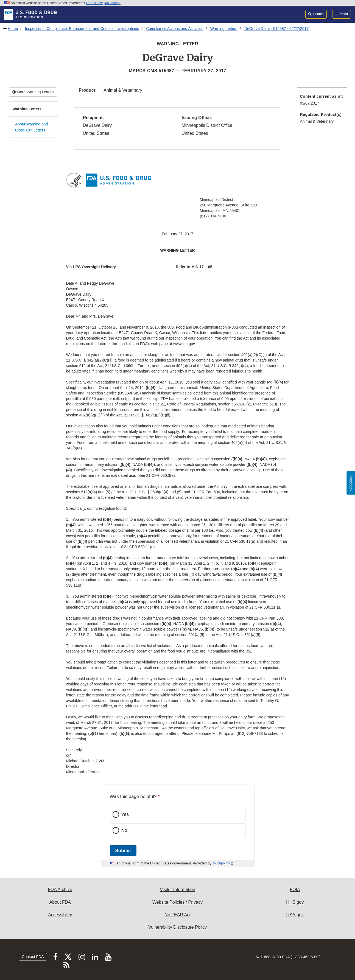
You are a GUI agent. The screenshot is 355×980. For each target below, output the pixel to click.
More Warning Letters (33, 92)
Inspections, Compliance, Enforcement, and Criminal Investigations (82, 29)
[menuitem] (322, 101)
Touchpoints (221, 863)
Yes (125, 814)
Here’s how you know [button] (103, 3)
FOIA (295, 890)
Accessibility (60, 915)
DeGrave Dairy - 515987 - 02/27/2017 (276, 29)
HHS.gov (295, 902)
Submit (123, 851)
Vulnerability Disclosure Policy (177, 927)
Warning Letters (224, 29)
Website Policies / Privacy (177, 902)
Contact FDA (33, 957)
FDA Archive (60, 890)
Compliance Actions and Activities (175, 29)
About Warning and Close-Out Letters (31, 127)
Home (13, 29)
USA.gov (295, 915)
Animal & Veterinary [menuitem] (317, 121)
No (124, 830)
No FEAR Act (177, 915)
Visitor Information (177, 890)
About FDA (60, 902)
